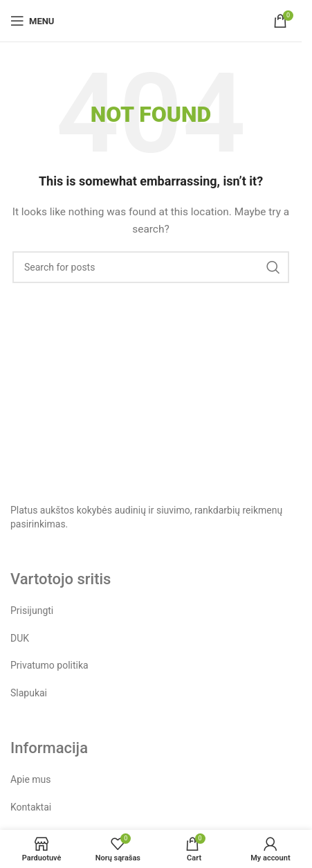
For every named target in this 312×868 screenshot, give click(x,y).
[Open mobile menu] (32, 21)
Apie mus (31, 779)
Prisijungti (32, 611)
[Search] (151, 267)
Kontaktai (31, 807)
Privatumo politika (49, 665)
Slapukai (29, 693)
